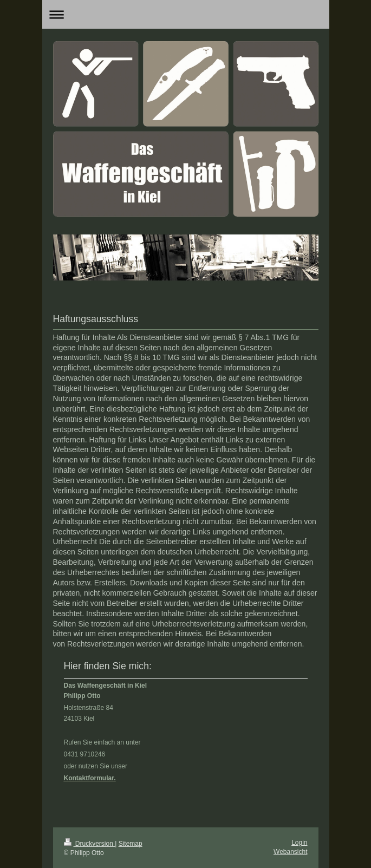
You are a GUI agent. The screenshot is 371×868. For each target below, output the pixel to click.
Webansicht (290, 852)
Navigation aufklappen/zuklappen (186, 14)
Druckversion (90, 844)
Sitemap (131, 844)
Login (299, 843)
